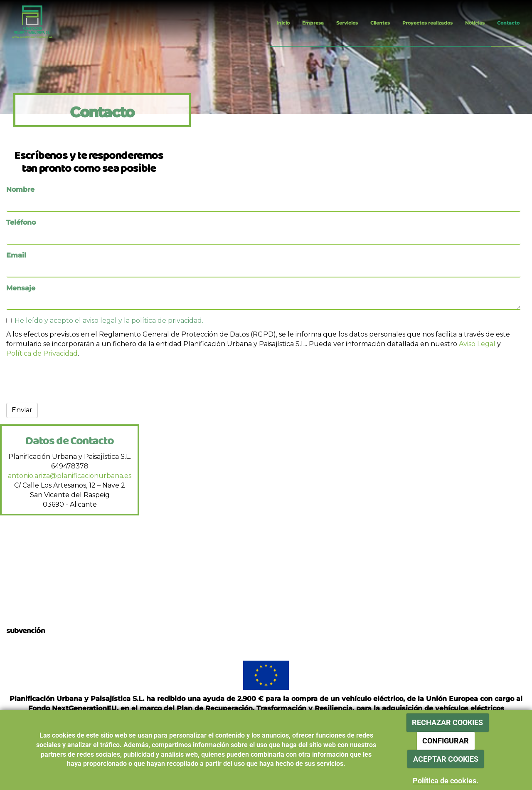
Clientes (380, 23)
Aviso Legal (477, 344)
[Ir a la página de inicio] (26, 23)
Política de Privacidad (42, 353)
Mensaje (21, 288)
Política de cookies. (446, 781)
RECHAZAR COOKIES (447, 722)
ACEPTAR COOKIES (446, 759)
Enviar (22, 410)
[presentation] (69, 380)
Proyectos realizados (427, 23)
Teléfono (21, 222)
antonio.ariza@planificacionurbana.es (70, 476)
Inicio (283, 23)
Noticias (475, 23)
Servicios (347, 23)
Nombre (20, 189)
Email (16, 255)
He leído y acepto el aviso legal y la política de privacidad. (105, 321)
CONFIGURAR (446, 741)
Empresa (313, 23)
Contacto (508, 23)
